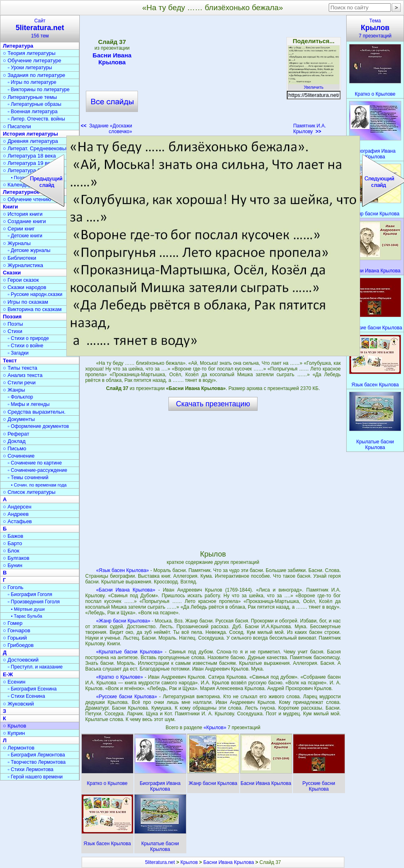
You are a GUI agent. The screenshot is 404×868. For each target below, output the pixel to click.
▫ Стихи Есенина (26, 696)
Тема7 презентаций (375, 28)
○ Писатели (17, 126)
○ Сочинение (19, 456)
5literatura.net (160, 862)
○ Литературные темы (30, 97)
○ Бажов (13, 536)
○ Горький (15, 638)
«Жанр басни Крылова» (123, 621)
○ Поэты (13, 324)
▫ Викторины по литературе (39, 90)
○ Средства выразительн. (34, 412)
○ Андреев (16, 514)
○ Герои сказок (21, 280)
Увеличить (314, 85)
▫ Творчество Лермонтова (37, 762)
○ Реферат (16, 434)
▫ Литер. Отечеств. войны (36, 119)
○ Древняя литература (30, 141)
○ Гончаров (16, 630)
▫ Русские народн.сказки (35, 294)
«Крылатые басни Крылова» (129, 652)
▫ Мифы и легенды (29, 404)
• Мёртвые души (28, 609)
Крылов (189, 862)
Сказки (12, 273)
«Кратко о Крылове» (119, 677)
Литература (18, 46)
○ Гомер (13, 623)
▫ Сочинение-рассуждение (37, 470)
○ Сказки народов (25, 287)
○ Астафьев (17, 521)
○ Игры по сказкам (25, 302)
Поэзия (12, 317)
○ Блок (11, 551)
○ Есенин (14, 682)
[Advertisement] (213, 77)
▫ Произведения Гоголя (34, 602)
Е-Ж (8, 674)
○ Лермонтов (19, 748)
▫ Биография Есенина (32, 689)
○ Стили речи (19, 382)
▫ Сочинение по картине (35, 463)
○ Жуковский (18, 704)
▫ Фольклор (20, 397)
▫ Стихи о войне (25, 346)
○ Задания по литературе (34, 75)
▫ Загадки (18, 353)
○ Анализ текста (23, 375)
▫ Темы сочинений (28, 478)
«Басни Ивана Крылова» (126, 590)
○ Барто (12, 543)
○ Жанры (14, 390)
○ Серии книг (19, 229)
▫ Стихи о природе (28, 338)
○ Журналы (17, 243)
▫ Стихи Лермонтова (31, 769)
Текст (10, 361)
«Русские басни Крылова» (127, 697)
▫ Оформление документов (38, 426)
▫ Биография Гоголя (30, 594)
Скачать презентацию (213, 404)
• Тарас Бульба (27, 616)
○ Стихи (13, 331)
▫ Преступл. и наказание (35, 667)
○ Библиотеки (20, 258)
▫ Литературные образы (35, 104)
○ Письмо (15, 448)
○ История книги (23, 214)
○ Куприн (14, 733)
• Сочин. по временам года (39, 485)
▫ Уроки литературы (30, 68)
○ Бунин (13, 565)
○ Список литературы (29, 492)
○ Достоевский (21, 660)
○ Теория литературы (29, 53)
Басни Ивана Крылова (112, 59)
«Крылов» (215, 728)
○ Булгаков (16, 558)
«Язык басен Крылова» (122, 570)
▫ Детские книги (25, 236)
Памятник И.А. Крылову (310, 129)
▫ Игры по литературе (32, 82)
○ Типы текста (20, 368)
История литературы (31, 134)
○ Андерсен (17, 507)
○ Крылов (14, 726)
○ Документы (19, 419)
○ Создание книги (24, 221)
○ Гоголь (13, 587)
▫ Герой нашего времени (35, 777)
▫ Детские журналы (29, 250)
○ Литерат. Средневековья (35, 148)
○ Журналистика (23, 265)
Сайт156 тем (40, 28)
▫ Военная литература (33, 112)
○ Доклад (14, 441)
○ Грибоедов (18, 645)
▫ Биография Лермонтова (36, 755)
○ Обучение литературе (32, 60)
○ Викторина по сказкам (32, 309)
